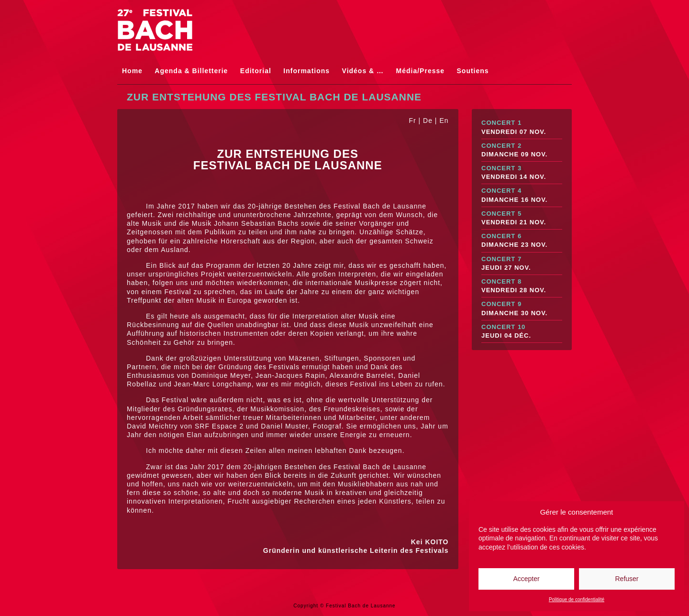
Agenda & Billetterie (191, 71)
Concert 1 (522, 127)
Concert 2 (522, 150)
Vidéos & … (363, 71)
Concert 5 (522, 218)
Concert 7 (522, 264)
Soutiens (473, 71)
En (444, 121)
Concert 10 (522, 332)
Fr (412, 121)
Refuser (627, 579)
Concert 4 (522, 195)
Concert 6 (522, 241)
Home (132, 71)
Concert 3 (522, 173)
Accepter (526, 579)
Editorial (256, 71)
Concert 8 (522, 286)
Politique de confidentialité (577, 599)
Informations (306, 71)
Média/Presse (421, 71)
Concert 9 (522, 309)
